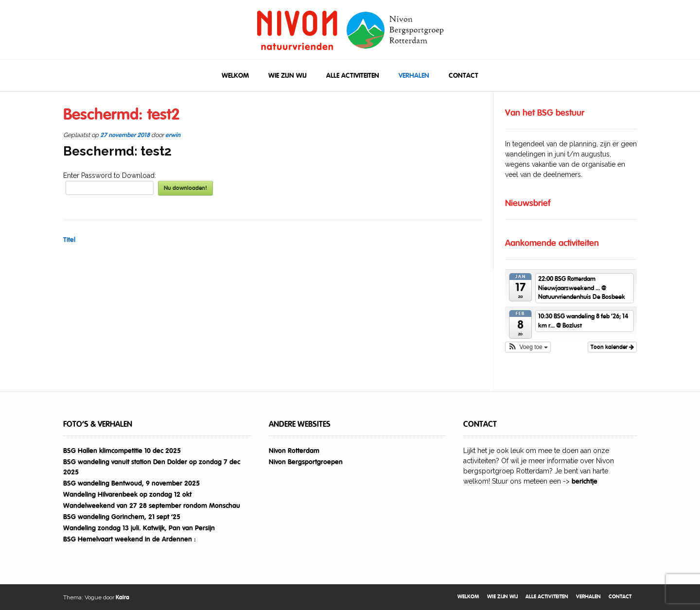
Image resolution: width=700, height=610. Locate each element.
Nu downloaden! (185, 188)
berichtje (585, 481)
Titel (69, 240)
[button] (528, 347)
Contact (464, 75)
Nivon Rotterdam (294, 451)
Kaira (122, 597)
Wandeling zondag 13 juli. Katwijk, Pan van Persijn (139, 528)
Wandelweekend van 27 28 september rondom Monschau (152, 505)
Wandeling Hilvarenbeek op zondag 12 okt (127, 494)
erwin (173, 135)
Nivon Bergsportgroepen (306, 462)
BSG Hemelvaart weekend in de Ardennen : (130, 539)
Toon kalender (612, 347)
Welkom (235, 75)
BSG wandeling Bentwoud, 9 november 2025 (131, 483)
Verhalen (414, 75)
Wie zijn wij (288, 75)
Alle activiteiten (353, 75)
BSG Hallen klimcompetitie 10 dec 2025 (122, 451)
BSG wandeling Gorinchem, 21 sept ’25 (122, 517)
